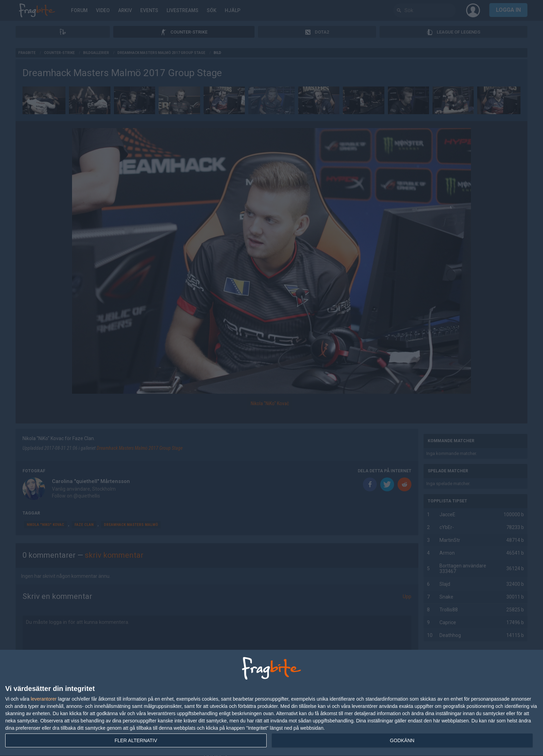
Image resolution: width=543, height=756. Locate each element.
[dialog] (271, 703)
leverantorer (44, 699)
